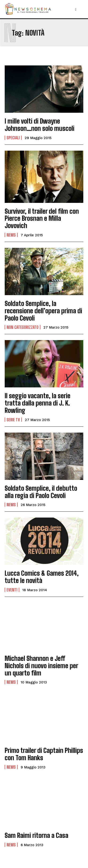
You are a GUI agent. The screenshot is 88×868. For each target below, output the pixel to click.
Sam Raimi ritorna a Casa (36, 835)
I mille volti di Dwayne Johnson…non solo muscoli (40, 125)
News (11, 235)
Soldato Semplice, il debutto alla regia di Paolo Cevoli (41, 492)
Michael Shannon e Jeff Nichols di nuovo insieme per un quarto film (41, 666)
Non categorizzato (23, 327)
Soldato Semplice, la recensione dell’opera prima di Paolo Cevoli (43, 311)
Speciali (13, 138)
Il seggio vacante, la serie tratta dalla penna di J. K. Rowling (38, 403)
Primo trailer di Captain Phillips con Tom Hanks (44, 754)
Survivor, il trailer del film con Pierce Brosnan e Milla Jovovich (42, 218)
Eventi (12, 590)
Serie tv (13, 420)
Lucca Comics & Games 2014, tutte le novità (42, 577)
